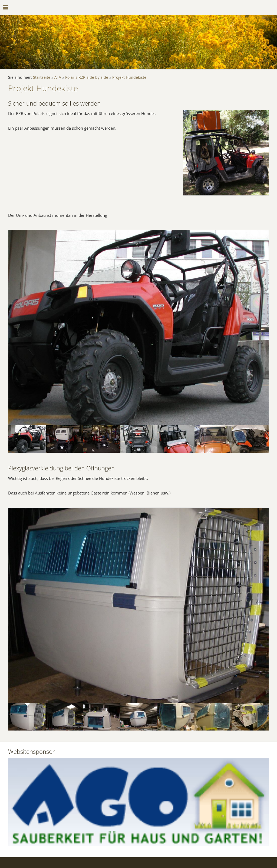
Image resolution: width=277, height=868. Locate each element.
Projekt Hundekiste (129, 77)
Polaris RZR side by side (87, 77)
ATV (58, 77)
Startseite (42, 77)
